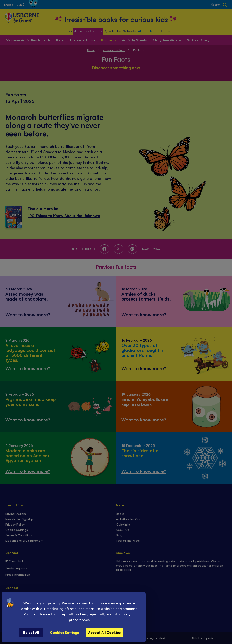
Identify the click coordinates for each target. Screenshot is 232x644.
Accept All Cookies (104, 632)
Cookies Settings (64, 632)
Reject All (31, 632)
